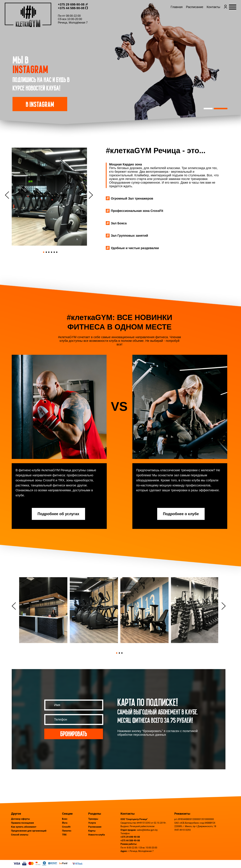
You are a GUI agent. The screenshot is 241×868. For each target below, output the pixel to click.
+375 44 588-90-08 (78, 12)
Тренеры (93, 819)
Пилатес (67, 831)
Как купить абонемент (24, 827)
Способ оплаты (20, 835)
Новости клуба (97, 835)
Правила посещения (22, 823)
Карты (92, 831)
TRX (64, 835)
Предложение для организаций (29, 831)
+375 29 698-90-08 (78, 8)
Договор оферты (20, 819)
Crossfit (66, 827)
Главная (170, 14)
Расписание (188, 14)
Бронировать (74, 733)
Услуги (92, 823)
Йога (65, 823)
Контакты (207, 14)
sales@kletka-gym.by (147, 830)
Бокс (65, 819)
